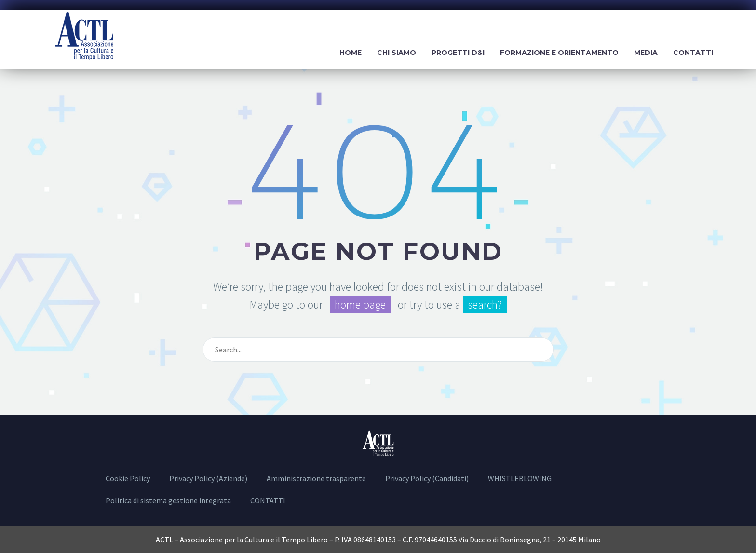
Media (646, 53)
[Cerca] (378, 350)
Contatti (693, 53)
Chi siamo (397, 53)
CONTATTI (268, 500)
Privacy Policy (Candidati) (427, 478)
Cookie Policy (128, 478)
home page (360, 304)
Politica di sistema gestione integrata (168, 500)
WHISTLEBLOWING (520, 478)
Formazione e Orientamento (559, 53)
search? (485, 304)
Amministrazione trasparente (316, 478)
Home (351, 53)
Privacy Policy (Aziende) (208, 478)
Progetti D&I (458, 53)
